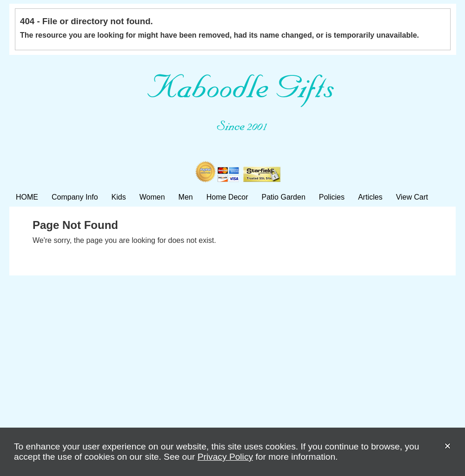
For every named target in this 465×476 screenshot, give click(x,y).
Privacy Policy (225, 457)
